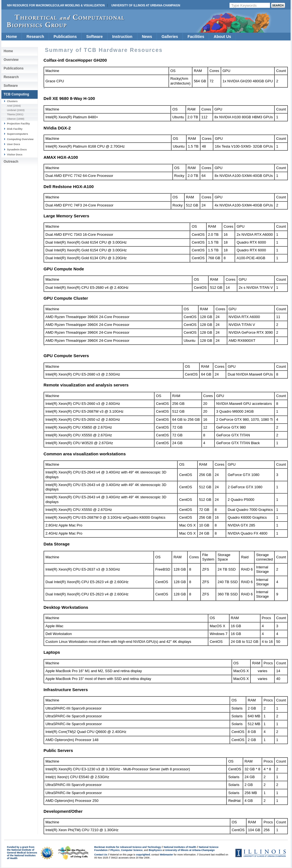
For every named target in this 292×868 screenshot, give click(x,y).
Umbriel (12, 110)
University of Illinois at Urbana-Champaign (146, 5)
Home (12, 37)
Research (35, 37)
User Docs (14, 144)
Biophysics (155, 850)
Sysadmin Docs (17, 149)
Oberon (11, 119)
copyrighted (143, 855)
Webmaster (166, 855)
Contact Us (101, 855)
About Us (222, 37)
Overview (11, 60)
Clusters (12, 101)
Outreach (11, 162)
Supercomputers (18, 134)
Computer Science (132, 850)
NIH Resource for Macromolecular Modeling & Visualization (56, 5)
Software (94, 37)
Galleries (170, 37)
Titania (11, 114)
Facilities (196, 37)
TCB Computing (16, 94)
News (147, 37)
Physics (115, 850)
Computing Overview (20, 139)
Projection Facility (18, 123)
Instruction (122, 37)
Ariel (10, 106)
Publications (65, 37)
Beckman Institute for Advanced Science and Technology (128, 847)
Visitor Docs (15, 154)
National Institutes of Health (180, 847)
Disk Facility (15, 129)
